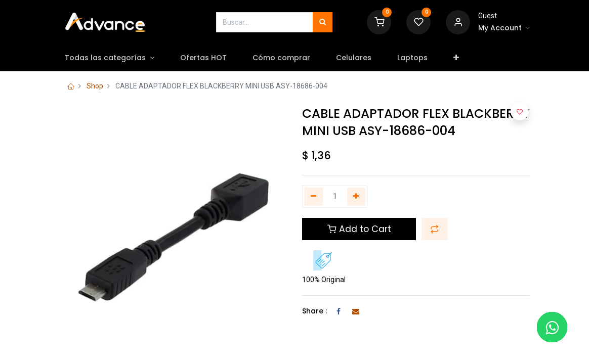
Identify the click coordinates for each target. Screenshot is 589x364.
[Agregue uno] (356, 197)
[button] (464, 58)
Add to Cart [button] (359, 229)
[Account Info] (504, 28)
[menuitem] (211, 58)
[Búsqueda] (323, 22)
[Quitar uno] (313, 197)
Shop (95, 86)
